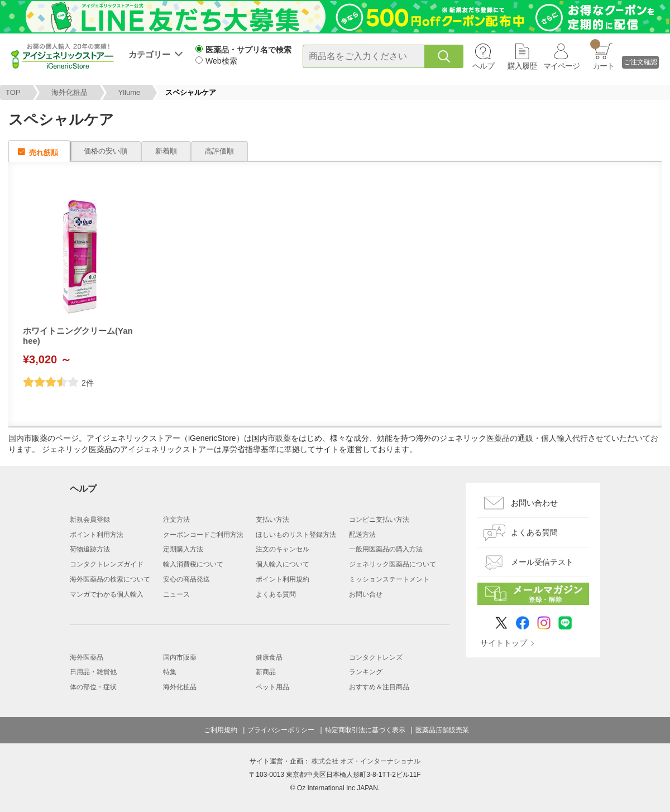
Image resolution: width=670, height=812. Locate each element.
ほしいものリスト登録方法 (296, 535)
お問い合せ (366, 594)
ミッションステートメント (389, 579)
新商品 (266, 672)
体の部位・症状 (93, 687)
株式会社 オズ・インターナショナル (366, 761)
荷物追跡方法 (90, 549)
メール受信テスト (542, 562)
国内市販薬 (180, 657)
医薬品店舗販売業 (442, 730)
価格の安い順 (106, 151)
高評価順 (219, 151)
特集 (170, 672)
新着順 (166, 151)
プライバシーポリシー (281, 730)
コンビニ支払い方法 (379, 520)
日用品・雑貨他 (93, 672)
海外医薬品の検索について (110, 579)
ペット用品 (272, 687)
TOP (13, 92)
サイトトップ (504, 643)
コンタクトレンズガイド (107, 564)
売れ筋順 (44, 153)
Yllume (130, 92)
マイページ (561, 66)
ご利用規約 (221, 730)
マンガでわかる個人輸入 (107, 594)
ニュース (176, 594)
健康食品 (269, 657)
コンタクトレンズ (376, 657)
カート (602, 55)
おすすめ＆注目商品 (379, 687)
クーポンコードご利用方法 (203, 535)
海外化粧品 (70, 92)
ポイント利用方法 (97, 535)
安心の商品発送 (186, 579)
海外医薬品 (87, 657)
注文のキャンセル (283, 549)
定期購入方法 (183, 549)
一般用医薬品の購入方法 (386, 549)
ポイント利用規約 (283, 579)
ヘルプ (483, 66)
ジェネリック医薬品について (393, 564)
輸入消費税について (193, 564)
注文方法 (176, 520)
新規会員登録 (90, 520)
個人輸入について (283, 564)
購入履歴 (522, 66)
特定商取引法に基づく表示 (365, 730)
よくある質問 (276, 594)
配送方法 (362, 535)
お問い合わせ (534, 503)
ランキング (366, 672)
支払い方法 (272, 520)
